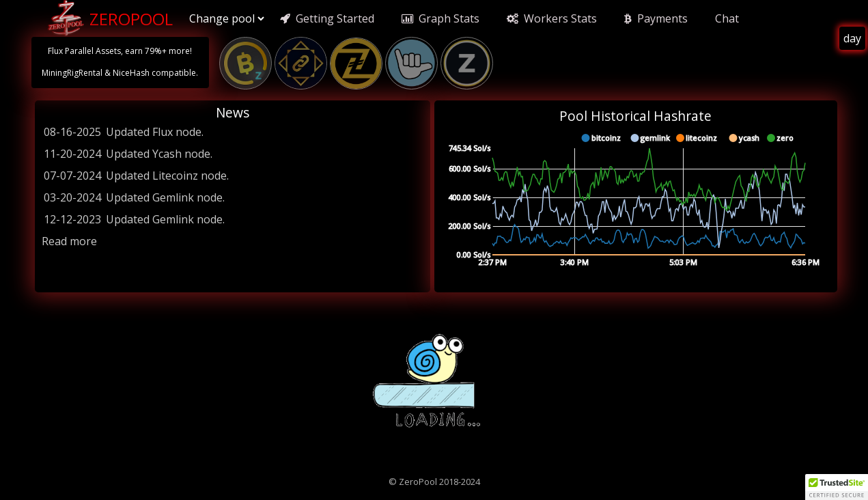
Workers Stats (552, 18)
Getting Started (327, 18)
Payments (656, 18)
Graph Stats (440, 18)
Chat (727, 18)
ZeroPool (109, 18)
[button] (837, 487)
